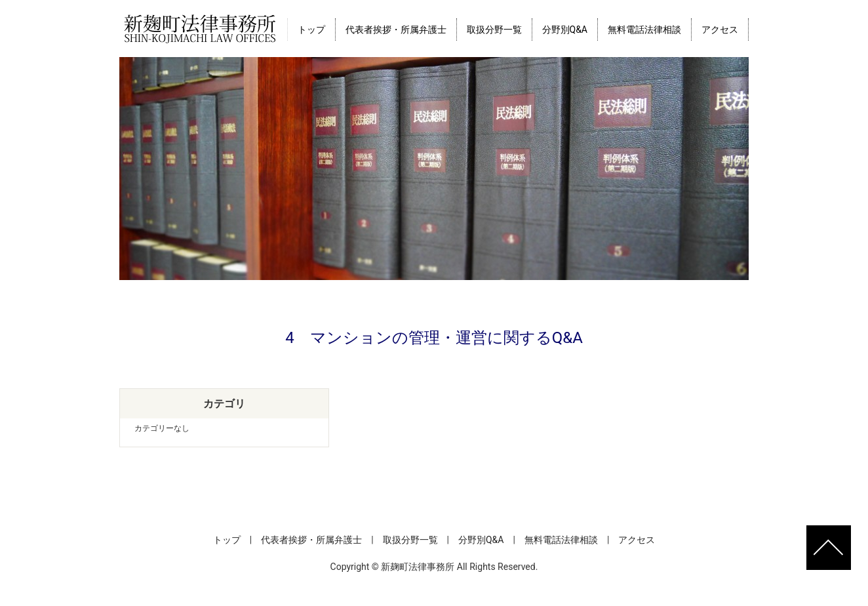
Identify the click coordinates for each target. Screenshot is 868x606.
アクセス (720, 30)
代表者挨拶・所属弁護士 (396, 30)
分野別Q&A (565, 30)
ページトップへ (829, 548)
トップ (311, 30)
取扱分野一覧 (494, 30)
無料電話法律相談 (644, 30)
